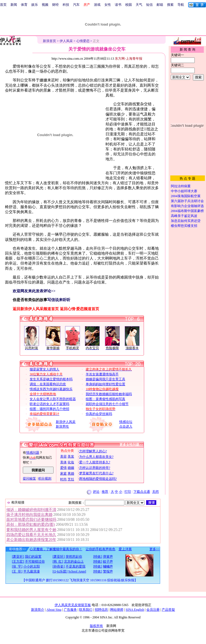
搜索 (170, 5)
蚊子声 (108, 562)
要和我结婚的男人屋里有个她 (31, 530)
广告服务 (70, 610)
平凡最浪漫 (32, 571)
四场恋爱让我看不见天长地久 (31, 535)
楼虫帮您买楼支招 (184, 226)
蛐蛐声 (108, 566)
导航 (181, 5)
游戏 (97, 5)
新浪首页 (49, 41)
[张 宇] (17, 566)
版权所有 (96, 626)
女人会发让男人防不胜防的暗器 (53, 399)
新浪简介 (38, 610)
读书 (118, 5)
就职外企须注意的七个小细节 (107, 404)
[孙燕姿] (59, 566)
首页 (3, 5)
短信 (149, 5)
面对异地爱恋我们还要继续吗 (31, 520)
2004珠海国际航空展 (186, 196)
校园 (129, 5)
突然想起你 (74, 557)
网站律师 (117, 610)
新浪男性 (62, 426)
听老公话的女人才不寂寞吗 (49, 404)
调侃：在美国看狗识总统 (48, 384)
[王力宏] (18, 562)
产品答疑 (168, 610)
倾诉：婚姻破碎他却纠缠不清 (31, 510)
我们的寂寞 (33, 557)
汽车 (76, 5)
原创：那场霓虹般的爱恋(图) (31, 525)
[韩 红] (58, 562)
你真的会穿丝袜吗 (99, 414)
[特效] (98, 557)
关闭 (155, 492)
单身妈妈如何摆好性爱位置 (105, 384)
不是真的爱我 (76, 566)
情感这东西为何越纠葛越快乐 (51, 389)
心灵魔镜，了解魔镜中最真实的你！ (56, 549)
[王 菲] (17, 571)
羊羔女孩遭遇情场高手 (102, 374)
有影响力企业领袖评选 (187, 206)
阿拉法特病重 (181, 186)
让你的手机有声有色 (101, 549)
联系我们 (86, 610)
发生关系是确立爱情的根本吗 (51, 379)
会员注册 (153, 610)
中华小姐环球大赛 (184, 191)
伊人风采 (66, 41)
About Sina (54, 610)
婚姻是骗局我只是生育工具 (105, 379)
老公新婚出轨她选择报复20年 (31, 540)
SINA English (135, 610)
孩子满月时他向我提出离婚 (29, 515)
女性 (108, 5)
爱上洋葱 (125, 549)
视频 (45, 5)
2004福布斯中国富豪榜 (187, 211)
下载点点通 (142, 492)
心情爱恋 (83, 41)
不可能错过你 (35, 562)
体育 (24, 5)
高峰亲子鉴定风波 (184, 216)
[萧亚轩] (18, 557)
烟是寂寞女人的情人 (44, 369)
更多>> (155, 549)
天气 (139, 5)
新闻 (14, 5)
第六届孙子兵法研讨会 (187, 201)
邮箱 (160, 5)
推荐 (105, 492)
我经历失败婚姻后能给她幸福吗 (109, 394)
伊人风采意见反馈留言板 (73, 605)
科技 (66, 5)
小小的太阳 (32, 566)
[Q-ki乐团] (60, 571)
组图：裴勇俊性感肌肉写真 (105, 399)
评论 (96, 492)
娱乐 (35, 5)
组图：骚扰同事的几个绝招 (49, 409)
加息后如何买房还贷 (186, 221)
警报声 (108, 571)
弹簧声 (108, 557)
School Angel (77, 571)
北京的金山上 (74, 562)
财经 (55, 5)
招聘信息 (101, 610)
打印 (128, 492)
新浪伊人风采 (66, 422)
